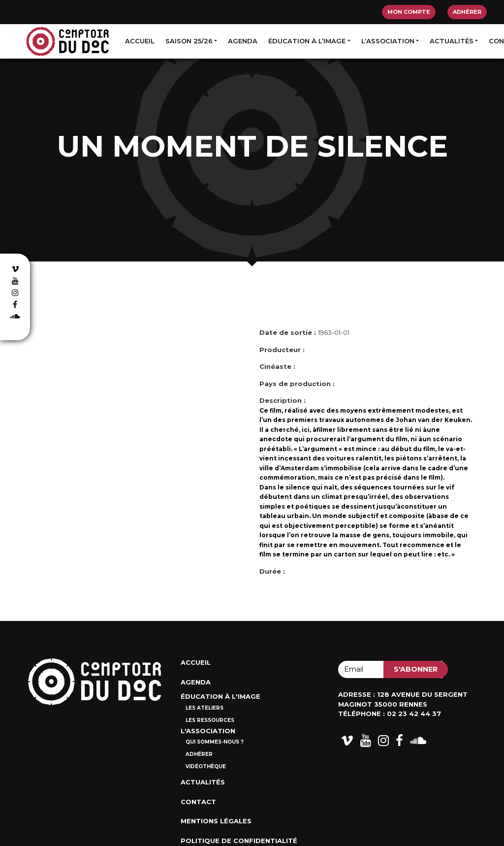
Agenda (243, 41)
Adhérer (467, 12)
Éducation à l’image (307, 41)
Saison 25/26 (189, 41)
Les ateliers (205, 708)
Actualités (452, 41)
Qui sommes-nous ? (215, 742)
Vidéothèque (206, 766)
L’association (388, 41)
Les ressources (210, 720)
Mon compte (409, 12)
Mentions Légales (216, 821)
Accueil (140, 41)
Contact (198, 802)
